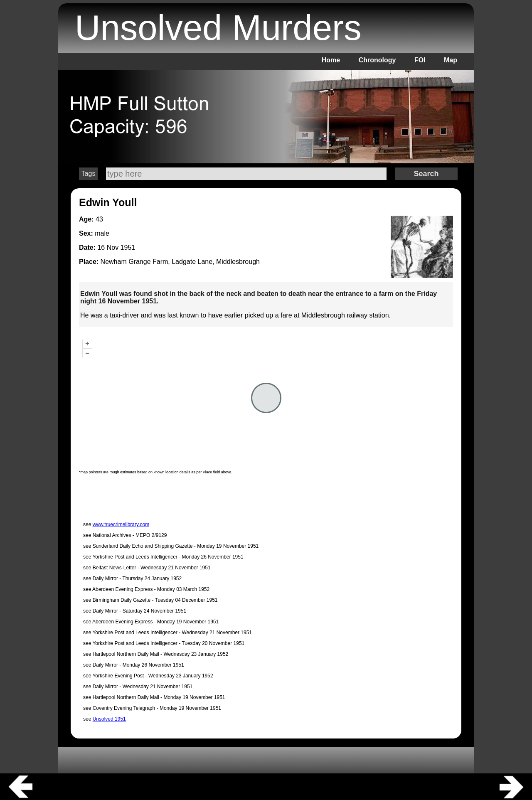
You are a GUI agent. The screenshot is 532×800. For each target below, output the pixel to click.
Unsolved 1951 (109, 719)
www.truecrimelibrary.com (121, 524)
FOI (420, 60)
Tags (89, 174)
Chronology (377, 60)
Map (451, 60)
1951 (128, 247)
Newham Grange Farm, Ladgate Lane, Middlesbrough (180, 262)
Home (331, 60)
